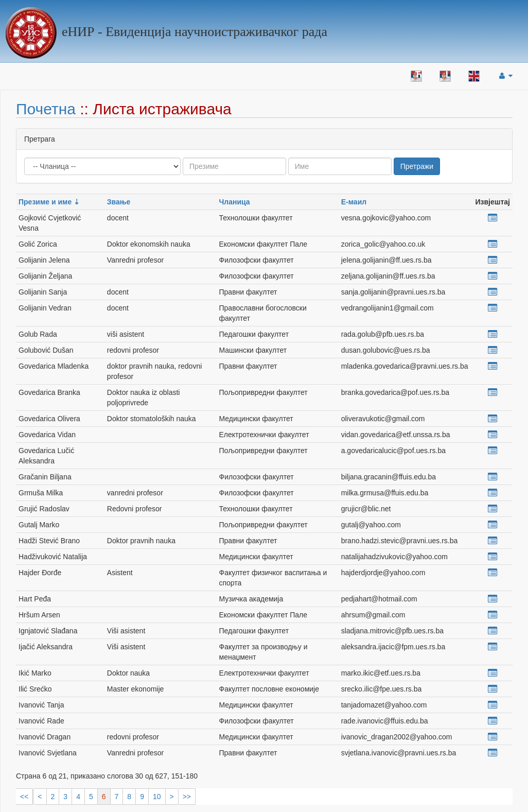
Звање (119, 202)
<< (24, 797)
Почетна (46, 109)
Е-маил (354, 202)
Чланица (235, 202)
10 (157, 797)
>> (187, 797)
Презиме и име (45, 202)
